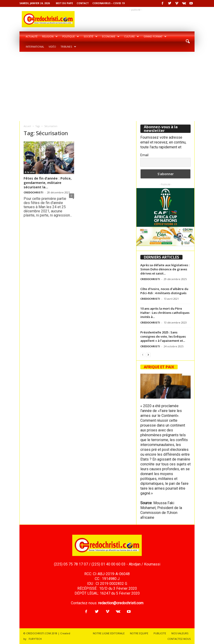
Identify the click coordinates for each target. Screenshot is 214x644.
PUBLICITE (160, 633)
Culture (132, 37)
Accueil (27, 126)
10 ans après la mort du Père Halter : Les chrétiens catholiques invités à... (165, 313)
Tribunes (68, 47)
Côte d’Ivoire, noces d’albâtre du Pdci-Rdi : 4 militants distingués (164, 291)
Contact (83, 3)
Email (144, 155)
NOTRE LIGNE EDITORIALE (109, 633)
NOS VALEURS (180, 633)
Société (91, 37)
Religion (50, 37)
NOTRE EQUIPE (139, 633)
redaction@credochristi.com (121, 603)
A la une (30, 172)
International (35, 47)
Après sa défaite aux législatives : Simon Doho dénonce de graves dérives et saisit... (165, 269)
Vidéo (52, 47)
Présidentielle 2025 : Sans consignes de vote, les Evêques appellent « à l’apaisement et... (163, 336)
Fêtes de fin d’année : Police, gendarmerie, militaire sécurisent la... (48, 183)
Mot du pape (64, 3)
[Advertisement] (107, 86)
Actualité (32, 37)
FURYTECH (35, 639)
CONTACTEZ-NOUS (179, 639)
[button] (188, 42)
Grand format (155, 37)
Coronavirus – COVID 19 (109, 3)
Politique (71, 37)
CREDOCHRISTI (33, 192)
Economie (111, 37)
